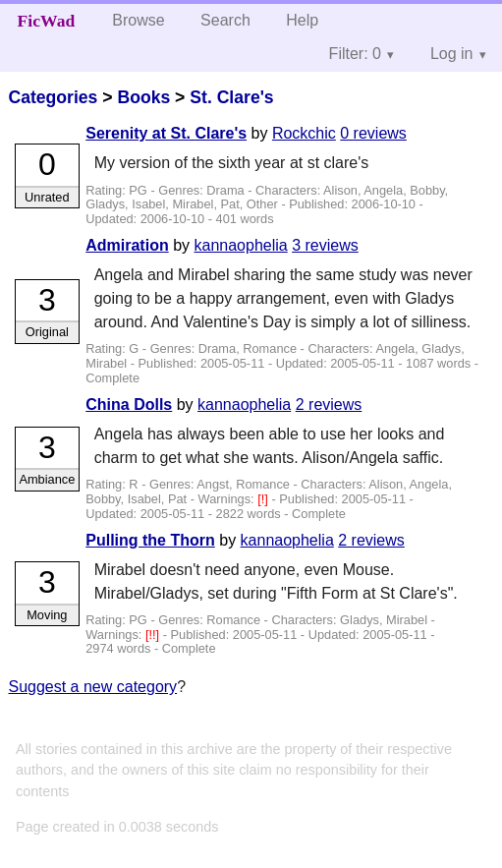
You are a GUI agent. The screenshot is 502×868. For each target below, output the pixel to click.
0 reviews (373, 133)
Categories (53, 97)
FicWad (47, 21)
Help (302, 20)
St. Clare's (231, 97)
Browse (138, 20)
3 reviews (325, 245)
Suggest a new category (92, 687)
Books (143, 97)
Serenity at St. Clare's (166, 133)
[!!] (154, 635)
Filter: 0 (355, 54)
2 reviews (329, 405)
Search (225, 20)
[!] (264, 499)
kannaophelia (240, 245)
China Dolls (129, 405)
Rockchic (304, 133)
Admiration (127, 245)
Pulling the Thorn (150, 540)
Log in (452, 54)
